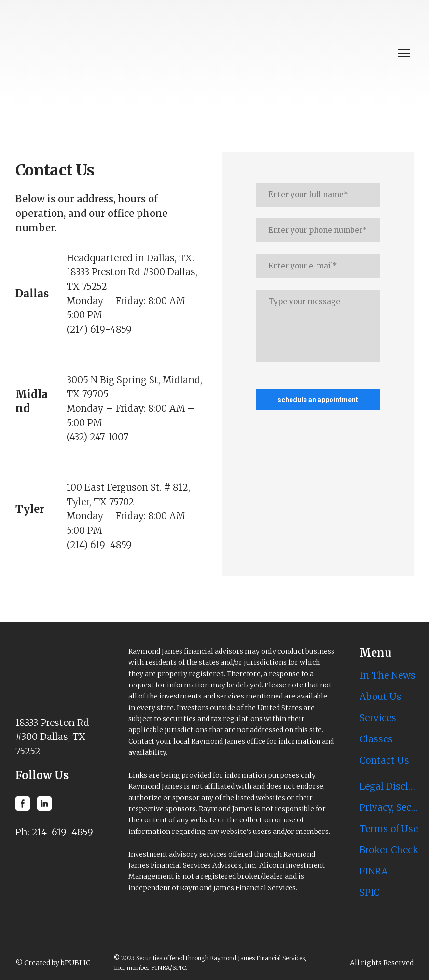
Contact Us (384, 760)
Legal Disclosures (389, 786)
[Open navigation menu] (404, 53)
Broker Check (389, 850)
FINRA (374, 871)
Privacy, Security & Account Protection (389, 807)
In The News (387, 675)
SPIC (369, 892)
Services (378, 718)
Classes (376, 739)
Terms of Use (389, 829)
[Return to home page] (140, 53)
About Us (381, 697)
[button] (23, 804)
